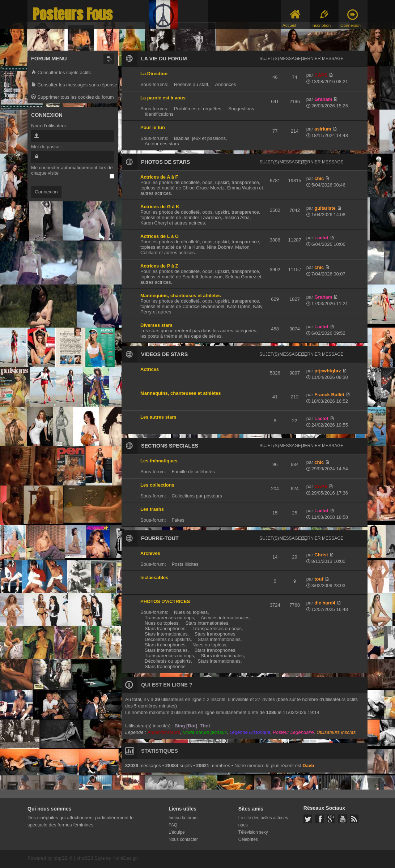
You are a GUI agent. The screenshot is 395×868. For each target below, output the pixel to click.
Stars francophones (165, 628)
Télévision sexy (253, 832)
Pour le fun (153, 127)
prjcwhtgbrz (328, 371)
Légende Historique (250, 732)
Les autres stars (158, 417)
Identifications (159, 114)
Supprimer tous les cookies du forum (73, 97)
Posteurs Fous (73, 14)
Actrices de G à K (160, 207)
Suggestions (241, 109)
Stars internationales (207, 623)
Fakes (178, 520)
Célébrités (248, 839)
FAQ (173, 825)
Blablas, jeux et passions (200, 138)
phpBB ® (63, 858)
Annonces (226, 84)
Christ (321, 555)
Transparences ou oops (169, 618)
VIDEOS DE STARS (164, 354)
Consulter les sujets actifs (61, 73)
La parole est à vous (163, 98)
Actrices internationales (225, 618)
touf (319, 579)
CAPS (321, 75)
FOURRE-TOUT (160, 538)
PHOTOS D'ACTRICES (165, 601)
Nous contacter (183, 839)
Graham (323, 99)
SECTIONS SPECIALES (170, 446)
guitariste (325, 208)
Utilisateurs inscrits (336, 732)
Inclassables (154, 578)
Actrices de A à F (159, 177)
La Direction (154, 74)
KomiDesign (125, 858)
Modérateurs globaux (205, 732)
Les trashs (152, 509)
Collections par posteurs (197, 496)
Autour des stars (162, 144)
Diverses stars (156, 325)
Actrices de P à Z (159, 266)
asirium (323, 129)
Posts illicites (185, 564)
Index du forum (183, 818)
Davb (309, 766)
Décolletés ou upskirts (168, 639)
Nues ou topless (191, 612)
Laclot (321, 238)
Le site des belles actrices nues (263, 821)
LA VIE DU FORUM (164, 59)
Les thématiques (159, 461)
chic (319, 178)
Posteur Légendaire (293, 732)
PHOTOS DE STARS (165, 162)
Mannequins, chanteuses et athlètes (181, 296)
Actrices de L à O (160, 236)
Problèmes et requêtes (198, 109)
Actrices (150, 369)
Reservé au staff (191, 84)
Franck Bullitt (329, 395)
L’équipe (177, 832)
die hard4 (325, 603)
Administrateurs (163, 732)
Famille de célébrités (193, 472)
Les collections (157, 485)
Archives (150, 553)
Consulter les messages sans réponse (74, 85)
